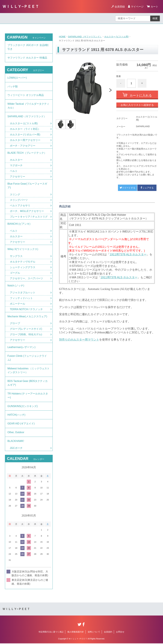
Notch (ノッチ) (16, 286)
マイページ (137, 7)
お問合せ (120, 632)
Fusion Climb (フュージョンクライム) (27, 358)
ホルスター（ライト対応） (25, 129)
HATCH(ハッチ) (16, 415)
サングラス (16, 256)
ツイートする (128, 188)
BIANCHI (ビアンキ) (19, 224)
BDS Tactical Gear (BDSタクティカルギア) (28, 383)
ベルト (14, 171)
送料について (94, 632)
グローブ (15, 324)
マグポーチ (16, 166)
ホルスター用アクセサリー (25, 140)
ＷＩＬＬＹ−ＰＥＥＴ (21, 6)
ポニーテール (18, 304)
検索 (155, 18)
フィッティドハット (21, 298)
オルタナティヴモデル (23, 262)
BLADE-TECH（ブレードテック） (27, 153)
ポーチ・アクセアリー (23, 146)
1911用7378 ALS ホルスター (128, 254)
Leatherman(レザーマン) (21, 348)
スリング (15, 195)
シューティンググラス (23, 268)
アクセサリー (18, 177)
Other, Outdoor (16, 433)
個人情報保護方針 (76, 632)
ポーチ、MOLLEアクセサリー (27, 211)
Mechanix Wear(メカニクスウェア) (27, 317)
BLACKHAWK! (16, 442)
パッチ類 (13, 86)
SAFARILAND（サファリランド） (85, 37)
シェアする (147, 188)
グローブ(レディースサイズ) (26, 329)
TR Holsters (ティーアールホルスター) (28, 396)
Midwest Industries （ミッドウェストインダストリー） (29, 371)
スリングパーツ (19, 200)
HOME (62, 37)
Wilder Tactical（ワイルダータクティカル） (28, 106)
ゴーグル (15, 273)
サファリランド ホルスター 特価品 (27, 58)
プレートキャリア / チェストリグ (29, 217)
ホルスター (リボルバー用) (25, 135)
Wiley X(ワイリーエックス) (23, 249)
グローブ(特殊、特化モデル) (26, 335)
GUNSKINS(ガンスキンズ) (23, 407)
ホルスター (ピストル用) (116, 37)
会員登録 (120, 7)
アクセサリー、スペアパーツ (26, 279)
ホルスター (16, 160)
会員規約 (108, 632)
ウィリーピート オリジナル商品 (26, 95)
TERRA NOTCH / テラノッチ (26, 310)
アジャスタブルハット (23, 293)
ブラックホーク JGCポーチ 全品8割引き (28, 47)
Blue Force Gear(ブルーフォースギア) (27, 186)
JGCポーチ (16, 449)
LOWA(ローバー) (17, 78)
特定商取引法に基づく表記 (51, 632)
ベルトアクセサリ (20, 206)
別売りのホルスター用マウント (79, 340)
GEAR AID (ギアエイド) (21, 424)
